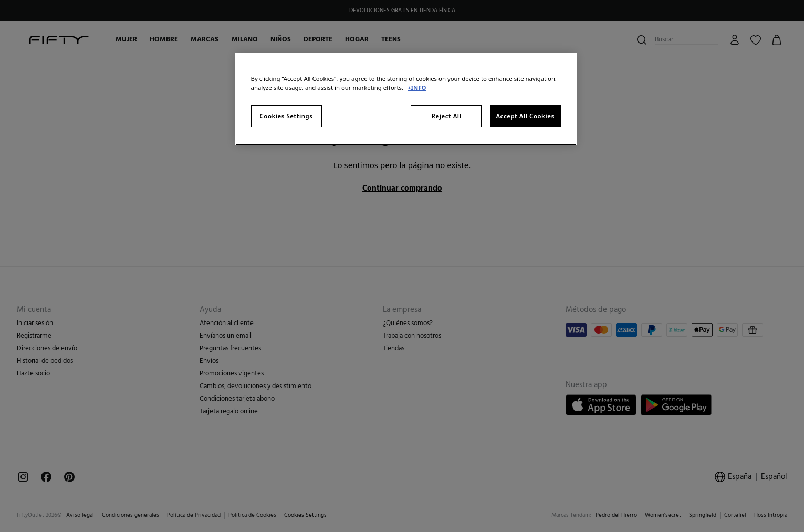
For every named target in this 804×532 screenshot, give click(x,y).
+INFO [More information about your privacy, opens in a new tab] (417, 87)
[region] (406, 99)
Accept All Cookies (525, 116)
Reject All (447, 116)
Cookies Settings (286, 116)
